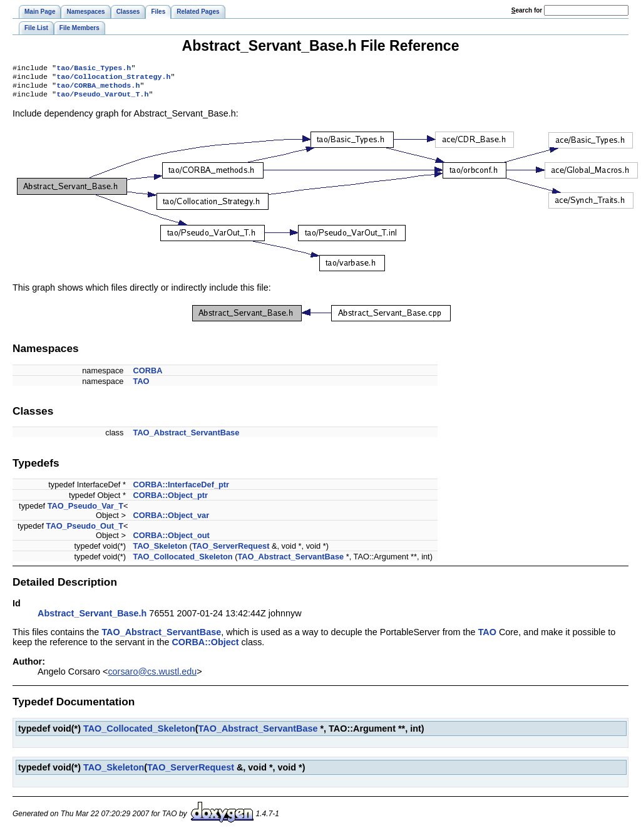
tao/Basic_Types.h (94, 69)
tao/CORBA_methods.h (98, 89)
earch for (527, 10)
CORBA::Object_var (172, 520)
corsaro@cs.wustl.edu (152, 677)
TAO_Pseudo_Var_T (85, 511)
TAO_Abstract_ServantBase (187, 438)
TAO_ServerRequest (231, 551)
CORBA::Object (205, 647)
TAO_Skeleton (161, 551)
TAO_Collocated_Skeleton (183, 562)
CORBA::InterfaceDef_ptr (182, 490)
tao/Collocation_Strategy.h (113, 79)
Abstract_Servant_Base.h (92, 618)
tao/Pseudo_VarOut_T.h (102, 99)
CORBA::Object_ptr (171, 500)
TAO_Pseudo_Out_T (85, 531)
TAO (141, 386)
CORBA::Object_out (172, 540)
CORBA (148, 376)
